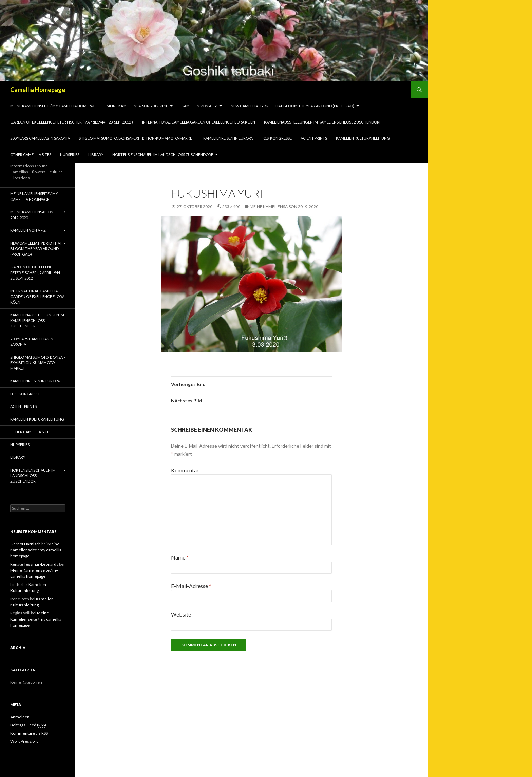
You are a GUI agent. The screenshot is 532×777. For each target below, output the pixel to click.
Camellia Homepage (38, 90)
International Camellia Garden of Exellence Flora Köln (198, 122)
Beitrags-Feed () (28, 725)
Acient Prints (314, 138)
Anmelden (20, 717)
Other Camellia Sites (31, 155)
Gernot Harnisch (25, 544)
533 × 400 (231, 206)
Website (181, 614)
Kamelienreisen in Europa (228, 138)
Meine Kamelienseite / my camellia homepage (54, 106)
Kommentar (185, 470)
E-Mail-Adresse (191, 586)
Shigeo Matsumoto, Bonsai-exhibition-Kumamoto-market (137, 138)
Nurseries (70, 155)
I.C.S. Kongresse (277, 138)
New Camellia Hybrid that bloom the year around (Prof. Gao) (292, 106)
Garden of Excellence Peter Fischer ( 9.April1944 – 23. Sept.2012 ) (72, 122)
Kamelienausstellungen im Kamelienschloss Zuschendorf (323, 122)
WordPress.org (24, 741)
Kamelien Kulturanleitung (363, 138)
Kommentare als (29, 733)
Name (180, 557)
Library (96, 155)
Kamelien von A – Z (199, 106)
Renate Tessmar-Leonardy (34, 564)
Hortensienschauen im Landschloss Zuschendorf (163, 155)
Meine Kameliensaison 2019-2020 (137, 106)
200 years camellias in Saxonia (40, 138)
